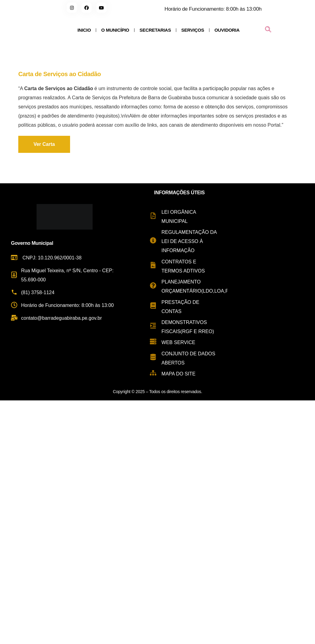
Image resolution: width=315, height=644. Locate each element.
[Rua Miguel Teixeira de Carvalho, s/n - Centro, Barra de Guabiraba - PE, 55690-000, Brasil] (271, 283)
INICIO (84, 30)
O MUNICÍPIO (115, 30)
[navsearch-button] (268, 30)
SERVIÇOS (193, 30)
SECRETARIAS (155, 30)
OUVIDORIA (227, 30)
